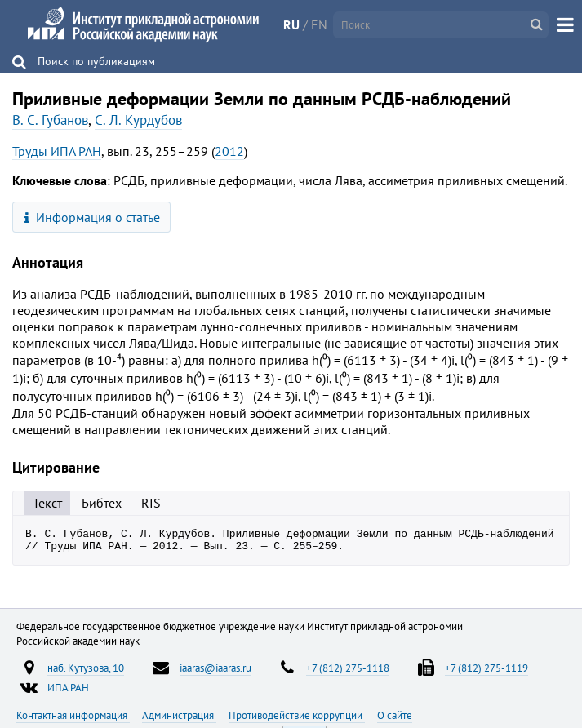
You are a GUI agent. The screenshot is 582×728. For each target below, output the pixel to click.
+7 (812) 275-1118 (348, 673)
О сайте (395, 720)
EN (319, 24)
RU (291, 24)
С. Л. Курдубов (138, 120)
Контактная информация (73, 720)
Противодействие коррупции (297, 720)
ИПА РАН (68, 692)
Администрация (179, 720)
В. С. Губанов (50, 120)
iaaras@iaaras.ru (215, 673)
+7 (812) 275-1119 (486, 673)
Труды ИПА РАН (57, 151)
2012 (229, 151)
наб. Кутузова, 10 (86, 673)
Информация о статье (93, 217)
